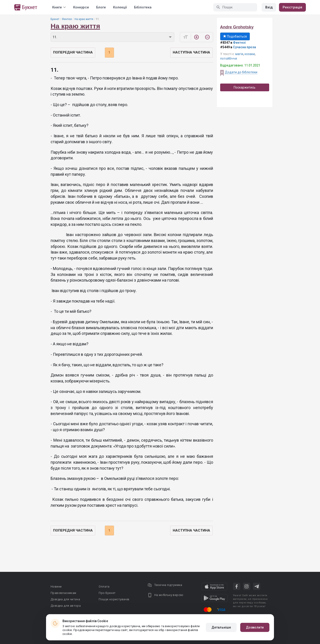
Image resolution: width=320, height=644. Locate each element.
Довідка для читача (65, 599)
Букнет (55, 19)
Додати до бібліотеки (241, 72)
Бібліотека (143, 7)
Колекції (120, 7)
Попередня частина (73, 52)
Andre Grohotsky (237, 27)
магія (239, 54)
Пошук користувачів (114, 599)
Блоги (101, 7)
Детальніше (221, 627)
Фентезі (67, 19)
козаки (250, 54)
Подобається (235, 36)
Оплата (104, 587)
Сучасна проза (244, 47)
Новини (56, 587)
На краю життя (84, 19)
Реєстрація (292, 7)
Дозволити (255, 627)
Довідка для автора (66, 606)
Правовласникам (63, 593)
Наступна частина (191, 52)
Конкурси (81, 7)
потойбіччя (229, 59)
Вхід (269, 7)
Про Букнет (107, 593)
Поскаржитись (245, 87)
